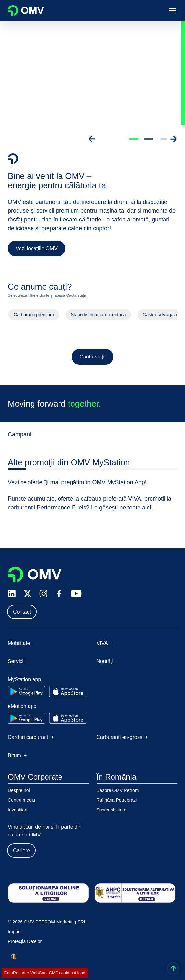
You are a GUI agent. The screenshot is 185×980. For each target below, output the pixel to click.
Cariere (21, 851)
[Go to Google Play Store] (26, 692)
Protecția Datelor (25, 941)
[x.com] (28, 594)
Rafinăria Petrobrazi (117, 800)
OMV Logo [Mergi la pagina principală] (26, 10)
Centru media (21, 800)
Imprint (15, 932)
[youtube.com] (76, 594)
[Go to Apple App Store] (68, 692)
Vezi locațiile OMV (37, 249)
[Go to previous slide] (92, 139)
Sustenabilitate (112, 810)
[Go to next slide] (173, 139)
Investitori (18, 810)
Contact (22, 612)
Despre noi (19, 790)
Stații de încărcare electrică (98, 316)
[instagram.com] (43, 594)
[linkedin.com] (12, 594)
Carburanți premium (33, 316)
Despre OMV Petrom (118, 790)
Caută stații (92, 358)
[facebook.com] (59, 594)
